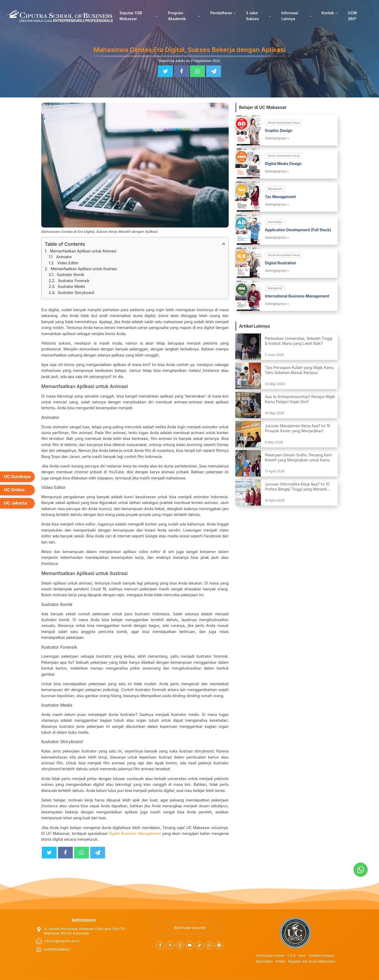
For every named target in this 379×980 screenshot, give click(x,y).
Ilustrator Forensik (74, 281)
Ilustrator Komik (71, 275)
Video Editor (68, 263)
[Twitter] (165, 71)
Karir (302, 955)
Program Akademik (177, 16)
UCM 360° (352, 16)
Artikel (280, 961)
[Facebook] (182, 71)
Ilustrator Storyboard (76, 293)
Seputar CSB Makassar (131, 16)
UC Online (14, 490)
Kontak (328, 13)
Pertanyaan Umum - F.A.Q (276, 955)
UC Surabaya (17, 476)
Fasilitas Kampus (322, 955)
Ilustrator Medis (72, 286)
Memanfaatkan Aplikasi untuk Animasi (83, 251)
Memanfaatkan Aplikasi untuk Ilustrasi (84, 269)
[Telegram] (214, 71)
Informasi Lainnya (290, 16)
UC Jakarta (15, 503)
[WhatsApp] (197, 71)
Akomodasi (264, 961)
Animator (64, 257)
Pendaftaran (221, 13)
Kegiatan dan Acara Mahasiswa (312, 961)
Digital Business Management (135, 833)
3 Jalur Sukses (252, 16)
